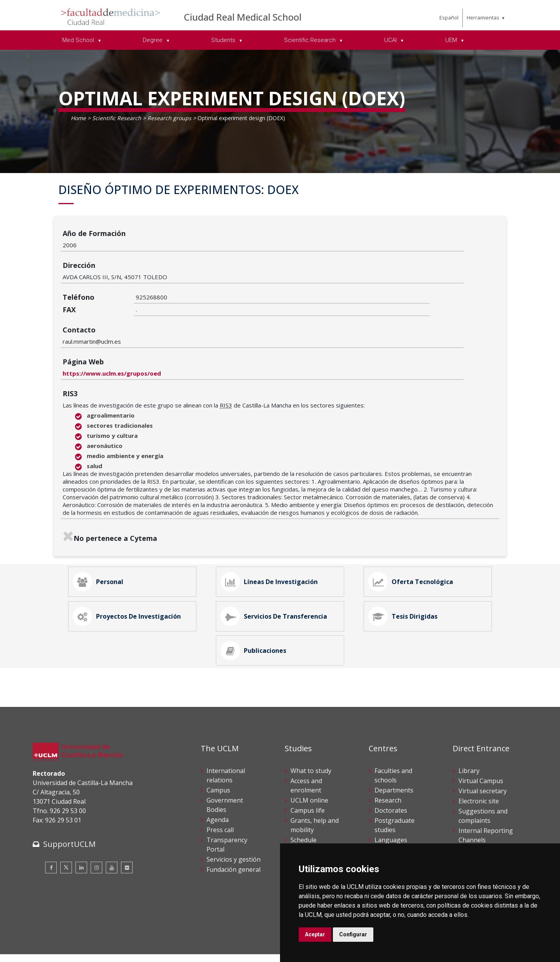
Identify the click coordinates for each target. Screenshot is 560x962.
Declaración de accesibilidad (68, 950)
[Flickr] (127, 836)
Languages (391, 808)
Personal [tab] (102, 527)
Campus (218, 758)
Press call (220, 798)
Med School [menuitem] (79, 40)
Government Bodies (225, 773)
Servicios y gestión (234, 827)
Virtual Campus (481, 749)
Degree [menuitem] (153, 40)
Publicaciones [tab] (258, 614)
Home (78, 118)
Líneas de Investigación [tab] (273, 527)
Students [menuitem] (224, 40)
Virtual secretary (483, 759)
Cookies (76, 942)
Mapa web (122, 950)
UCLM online (309, 768)
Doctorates (391, 778)
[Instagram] (96, 836)
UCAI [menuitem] (391, 40)
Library (469, 738)
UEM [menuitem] (452, 40)
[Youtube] (112, 836)
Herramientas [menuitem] (483, 17)
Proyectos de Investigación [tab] (131, 570)
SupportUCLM (69, 812)
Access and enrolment (306, 753)
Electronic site (479, 769)
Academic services (316, 818)
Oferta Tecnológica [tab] (415, 527)
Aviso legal (46, 942)
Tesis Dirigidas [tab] (407, 570)
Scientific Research (117, 118)
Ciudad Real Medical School (243, 17)
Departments (394, 758)
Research (388, 768)
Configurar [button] (353, 934)
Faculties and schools (393, 743)
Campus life (308, 778)
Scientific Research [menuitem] (311, 40)
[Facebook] (51, 836)
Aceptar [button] (315, 934)
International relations (226, 743)
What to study (311, 738)
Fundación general (234, 837)
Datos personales (115, 942)
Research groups (169, 118)
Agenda (218, 787)
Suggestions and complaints (483, 784)
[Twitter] (66, 836)
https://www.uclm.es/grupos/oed (185, 314)
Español (449, 17)
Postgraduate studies (395, 793)
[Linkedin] (81, 836)
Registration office (485, 837)
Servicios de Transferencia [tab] (278, 570)
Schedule (304, 808)
